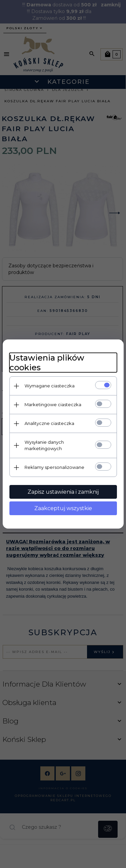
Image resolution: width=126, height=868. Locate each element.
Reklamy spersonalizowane (54, 467)
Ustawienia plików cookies (47, 363)
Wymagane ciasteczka (50, 386)
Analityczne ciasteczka (49, 423)
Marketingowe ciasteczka (53, 404)
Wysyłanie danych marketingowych (44, 445)
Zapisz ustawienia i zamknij (63, 492)
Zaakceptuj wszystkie (63, 508)
